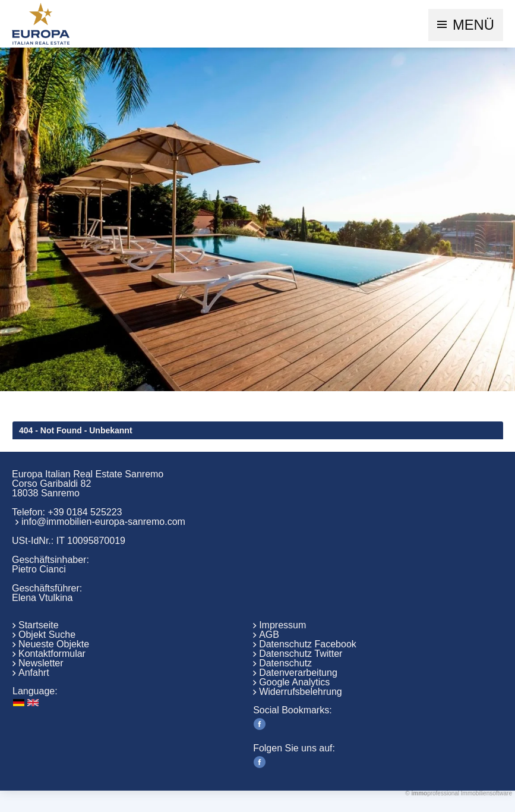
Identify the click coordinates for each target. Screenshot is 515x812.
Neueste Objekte (54, 644)
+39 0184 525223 (85, 512)
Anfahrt (34, 673)
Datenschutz (285, 663)
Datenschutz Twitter (301, 654)
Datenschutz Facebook (308, 644)
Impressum (282, 625)
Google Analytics (294, 682)
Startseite (39, 625)
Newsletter (41, 663)
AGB (269, 635)
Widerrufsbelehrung (301, 692)
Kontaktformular (52, 654)
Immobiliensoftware (486, 793)
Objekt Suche (47, 635)
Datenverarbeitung (298, 673)
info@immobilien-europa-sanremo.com (103, 522)
